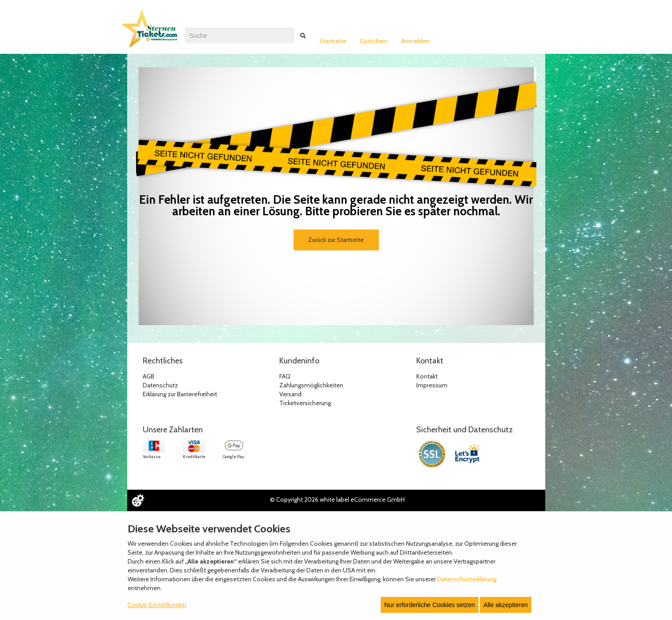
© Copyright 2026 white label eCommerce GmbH (337, 499)
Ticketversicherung (305, 403)
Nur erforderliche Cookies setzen (430, 605)
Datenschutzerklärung (467, 579)
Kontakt (427, 376)
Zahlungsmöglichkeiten (311, 385)
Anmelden (415, 41)
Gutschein (374, 41)
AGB (149, 376)
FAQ (285, 376)
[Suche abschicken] (303, 36)
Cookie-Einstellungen (157, 605)
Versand (290, 394)
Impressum (432, 385)
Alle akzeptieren (506, 605)
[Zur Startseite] (152, 32)
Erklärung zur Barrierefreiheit (180, 394)
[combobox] (239, 36)
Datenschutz (160, 385)
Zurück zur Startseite (336, 240)
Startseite (333, 41)
